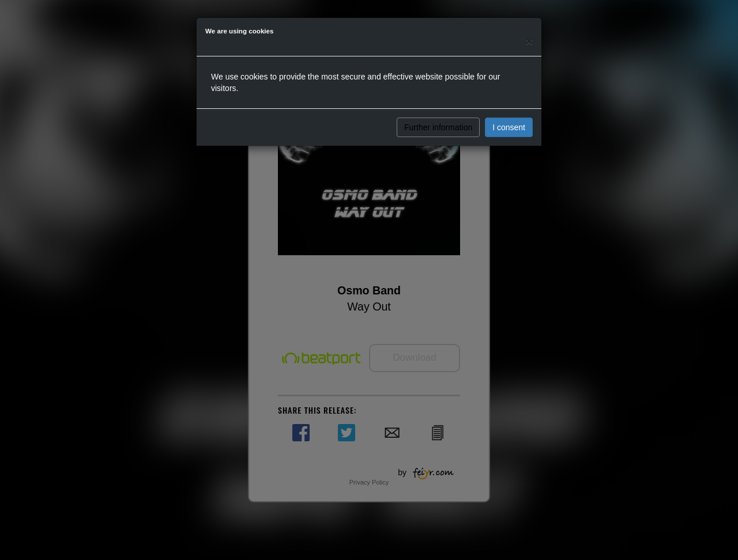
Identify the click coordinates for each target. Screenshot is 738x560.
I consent (509, 127)
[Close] (529, 41)
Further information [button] (438, 127)
